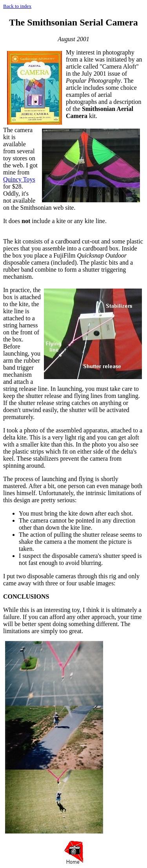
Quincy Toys (19, 179)
